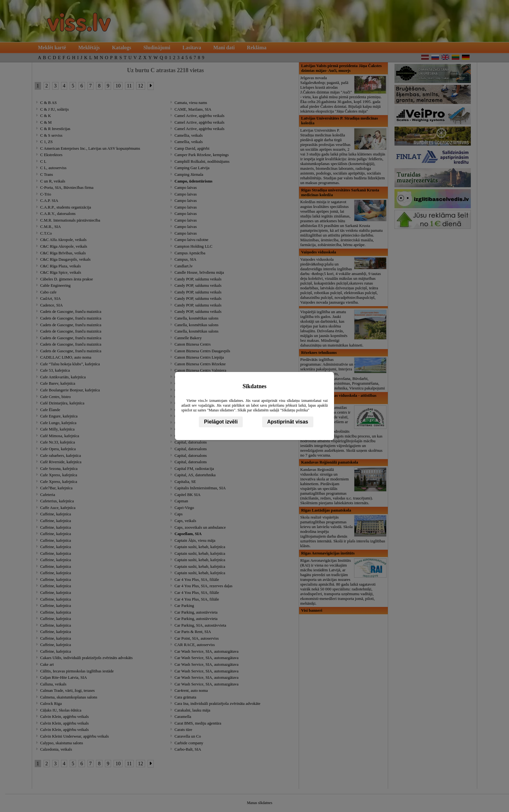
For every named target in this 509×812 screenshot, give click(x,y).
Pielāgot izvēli (221, 422)
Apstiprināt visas (288, 422)
